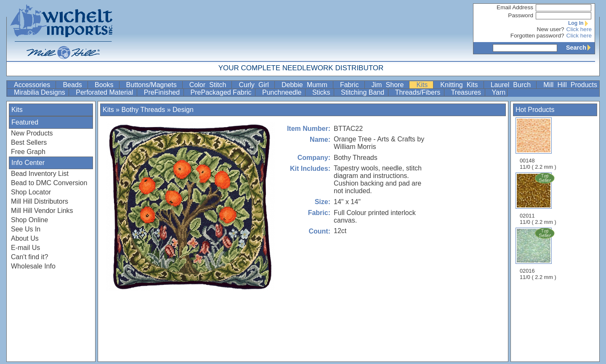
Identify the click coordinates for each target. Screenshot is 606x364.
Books (106, 85)
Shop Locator (31, 192)
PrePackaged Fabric (222, 92)
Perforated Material (105, 92)
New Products (32, 133)
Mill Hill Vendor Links (42, 211)
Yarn (499, 92)
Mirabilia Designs (40, 92)
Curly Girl (256, 85)
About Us (25, 238)
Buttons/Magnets (153, 85)
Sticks (322, 92)
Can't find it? (29, 257)
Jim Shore (390, 85)
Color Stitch (210, 85)
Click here (579, 29)
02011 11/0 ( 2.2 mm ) (539, 199)
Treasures (467, 92)
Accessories (34, 85)
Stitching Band (364, 92)
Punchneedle (283, 92)
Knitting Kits (461, 85)
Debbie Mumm (306, 85)
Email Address (515, 7)
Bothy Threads (143, 110)
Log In (580, 23)
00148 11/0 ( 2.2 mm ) (538, 144)
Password (521, 15)
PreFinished (163, 92)
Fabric (351, 85)
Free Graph (28, 152)
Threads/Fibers (419, 92)
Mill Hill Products (570, 85)
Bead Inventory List (40, 174)
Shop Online (29, 220)
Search (580, 48)
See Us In (26, 229)
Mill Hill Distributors (40, 201)
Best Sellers (29, 142)
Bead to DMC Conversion (49, 183)
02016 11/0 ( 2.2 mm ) (539, 254)
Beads (74, 85)
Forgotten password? (537, 36)
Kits (424, 85)
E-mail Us (25, 248)
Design (183, 110)
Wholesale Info (33, 266)
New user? (551, 29)
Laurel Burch (513, 85)
